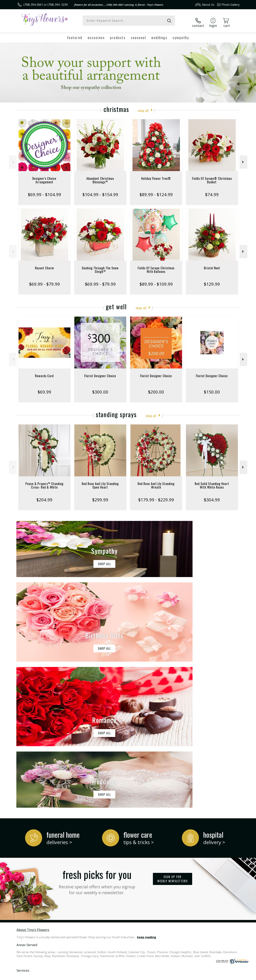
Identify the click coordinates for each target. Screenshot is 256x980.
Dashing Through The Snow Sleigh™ (100, 266)
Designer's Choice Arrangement (44, 177)
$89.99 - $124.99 (156, 191)
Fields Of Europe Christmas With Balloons (156, 266)
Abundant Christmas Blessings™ (100, 177)
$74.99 (212, 191)
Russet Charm (44, 265)
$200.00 (156, 389)
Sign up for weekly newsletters (173, 730)
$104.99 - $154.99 (100, 191)
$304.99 (212, 496)
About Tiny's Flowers (33, 780)
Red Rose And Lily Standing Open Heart (100, 482)
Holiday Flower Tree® (156, 175)
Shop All (143, 107)
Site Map (230, 976)
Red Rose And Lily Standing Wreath (156, 482)
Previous (13, 159)
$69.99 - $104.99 (44, 191)
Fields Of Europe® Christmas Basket (212, 177)
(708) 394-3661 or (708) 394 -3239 (46, 5)
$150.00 (212, 389)
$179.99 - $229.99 (156, 496)
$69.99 (44, 389)
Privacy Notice (183, 976)
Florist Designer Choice (100, 373)
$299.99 (100, 496)
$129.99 (212, 281)
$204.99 (44, 496)
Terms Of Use (162, 976)
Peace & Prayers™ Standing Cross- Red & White (44, 482)
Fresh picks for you (97, 732)
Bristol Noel (212, 265)
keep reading (147, 788)
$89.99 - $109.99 (156, 281)
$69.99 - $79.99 (44, 281)
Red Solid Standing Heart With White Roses (212, 482)
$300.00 (100, 389)
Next (243, 159)
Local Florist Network (208, 976)
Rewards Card (44, 373)
